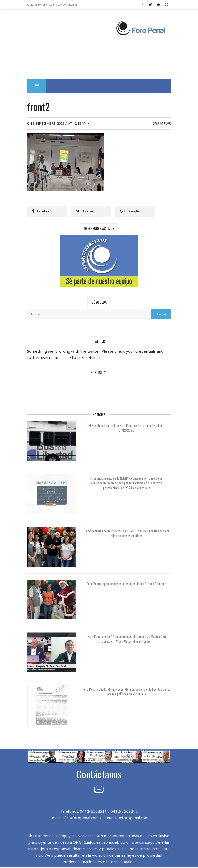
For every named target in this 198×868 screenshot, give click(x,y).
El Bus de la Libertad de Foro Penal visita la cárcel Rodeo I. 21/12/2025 (127, 428)
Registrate (55, 5)
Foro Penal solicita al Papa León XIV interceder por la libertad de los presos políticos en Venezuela (127, 692)
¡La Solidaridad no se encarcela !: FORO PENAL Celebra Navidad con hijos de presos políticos (127, 534)
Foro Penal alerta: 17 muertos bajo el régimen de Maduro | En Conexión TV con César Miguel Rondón (127, 639)
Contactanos (71, 5)
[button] (38, 86)
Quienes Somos (37, 5)
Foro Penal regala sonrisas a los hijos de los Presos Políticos (127, 584)
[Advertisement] (72, 31)
